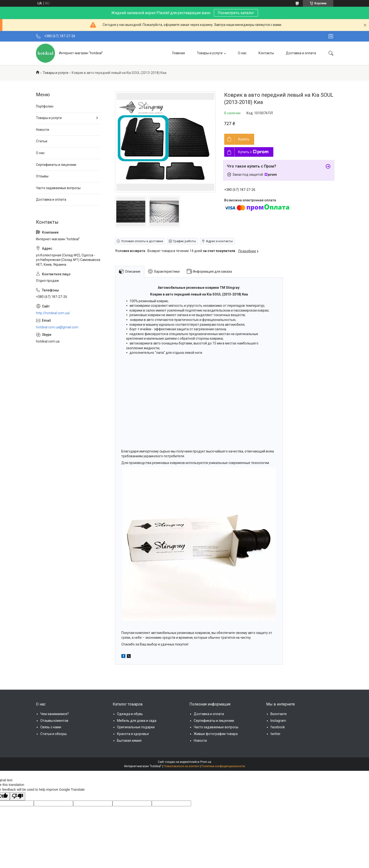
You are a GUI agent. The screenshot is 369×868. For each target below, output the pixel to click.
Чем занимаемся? (55, 714)
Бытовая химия (129, 741)
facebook (278, 727)
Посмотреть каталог (236, 13)
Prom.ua (206, 762)
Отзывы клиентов (54, 721)
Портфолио (45, 106)
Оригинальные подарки (136, 727)
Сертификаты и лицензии (56, 165)
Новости (43, 130)
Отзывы (42, 176)
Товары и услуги (210, 53)
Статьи (42, 141)
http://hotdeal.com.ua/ (53, 313)
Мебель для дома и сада (137, 721)
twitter (275, 734)
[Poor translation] (18, 796)
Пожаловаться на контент (182, 766)
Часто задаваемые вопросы (58, 188)
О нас (242, 53)
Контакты (266, 53)
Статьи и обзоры (53, 734)
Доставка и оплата (301, 53)
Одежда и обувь (130, 714)
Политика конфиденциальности (223, 766)
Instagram (278, 721)
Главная (179, 53)
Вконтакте (279, 714)
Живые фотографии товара (216, 734)
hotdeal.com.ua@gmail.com (57, 327)
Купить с (253, 152)
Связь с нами (51, 727)
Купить (244, 139)
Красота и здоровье (133, 734)
